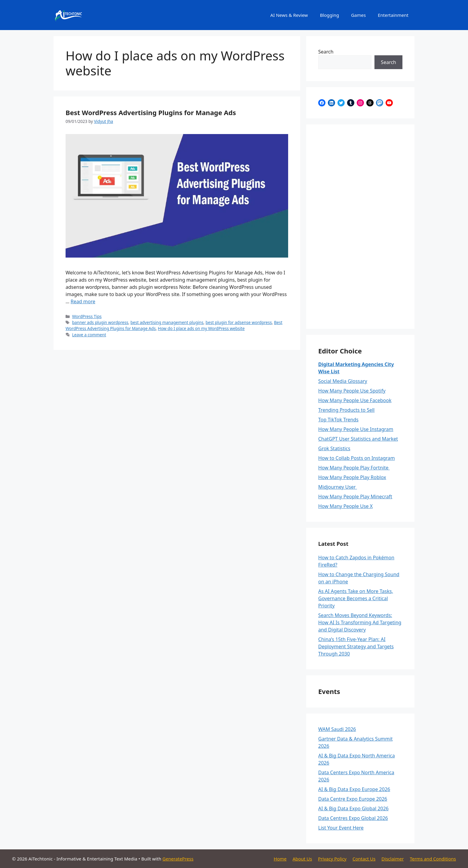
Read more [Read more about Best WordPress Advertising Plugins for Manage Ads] (83, 301)
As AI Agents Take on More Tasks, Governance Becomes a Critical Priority (356, 598)
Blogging (330, 15)
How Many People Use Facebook (355, 400)
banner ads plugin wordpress (100, 322)
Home (280, 859)
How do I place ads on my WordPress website (201, 328)
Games (358, 15)
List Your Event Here (341, 828)
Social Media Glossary (343, 381)
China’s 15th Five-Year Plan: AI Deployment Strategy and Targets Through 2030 (356, 646)
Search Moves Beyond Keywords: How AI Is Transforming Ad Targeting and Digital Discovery (360, 622)
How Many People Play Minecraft (355, 497)
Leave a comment (89, 335)
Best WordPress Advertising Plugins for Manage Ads (151, 112)
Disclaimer (393, 859)
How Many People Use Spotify (352, 391)
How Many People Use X (345, 506)
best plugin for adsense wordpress (239, 322)
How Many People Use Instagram (356, 429)
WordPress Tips (87, 316)
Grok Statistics (334, 448)
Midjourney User (338, 487)
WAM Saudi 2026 (337, 729)
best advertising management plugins (167, 322)
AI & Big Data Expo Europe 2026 (354, 789)
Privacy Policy (332, 859)
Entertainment (393, 15)
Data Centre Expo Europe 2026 (353, 799)
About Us (302, 859)
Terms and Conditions (433, 859)
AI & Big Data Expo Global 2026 (353, 808)
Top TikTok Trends (338, 420)
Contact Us (364, 859)
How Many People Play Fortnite (354, 468)
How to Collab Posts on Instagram (357, 458)
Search (326, 52)
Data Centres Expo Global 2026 (353, 818)
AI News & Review (289, 15)
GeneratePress (178, 859)
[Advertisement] (360, 227)
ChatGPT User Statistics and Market (358, 439)
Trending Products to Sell (346, 410)
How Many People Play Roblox (352, 477)
